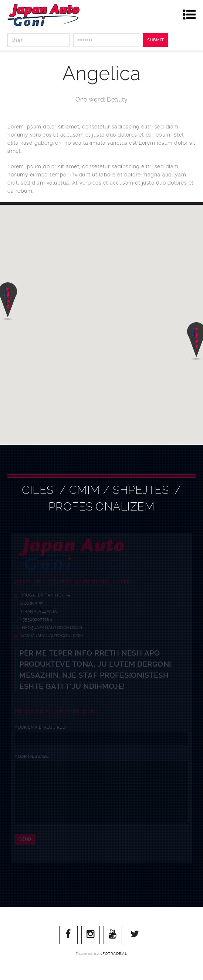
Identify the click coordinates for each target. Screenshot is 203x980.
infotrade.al (113, 965)
